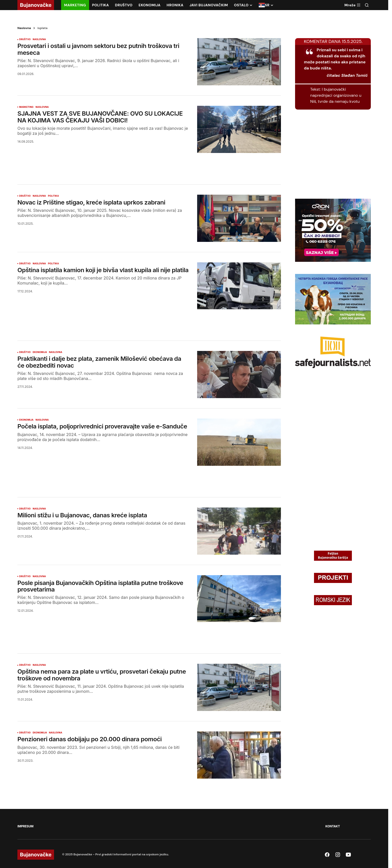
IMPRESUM (25, 826)
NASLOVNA (39, 39)
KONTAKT (333, 826)
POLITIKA (54, 196)
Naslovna (24, 28)
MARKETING (26, 107)
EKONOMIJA (40, 352)
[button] (367, 5)
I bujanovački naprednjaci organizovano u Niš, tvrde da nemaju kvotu (336, 95)
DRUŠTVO (25, 39)
